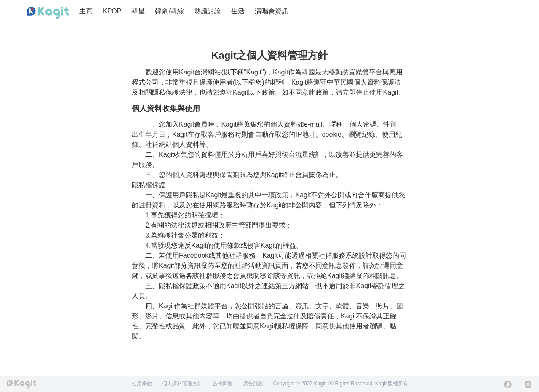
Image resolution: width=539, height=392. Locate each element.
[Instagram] (528, 384)
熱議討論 (208, 11)
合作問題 (223, 384)
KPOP (112, 11)
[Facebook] (508, 384)
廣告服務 (253, 384)
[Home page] (48, 13)
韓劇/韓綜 (169, 11)
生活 (238, 11)
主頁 (86, 11)
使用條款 (142, 384)
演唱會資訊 (272, 11)
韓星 (138, 11)
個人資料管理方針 (182, 384)
